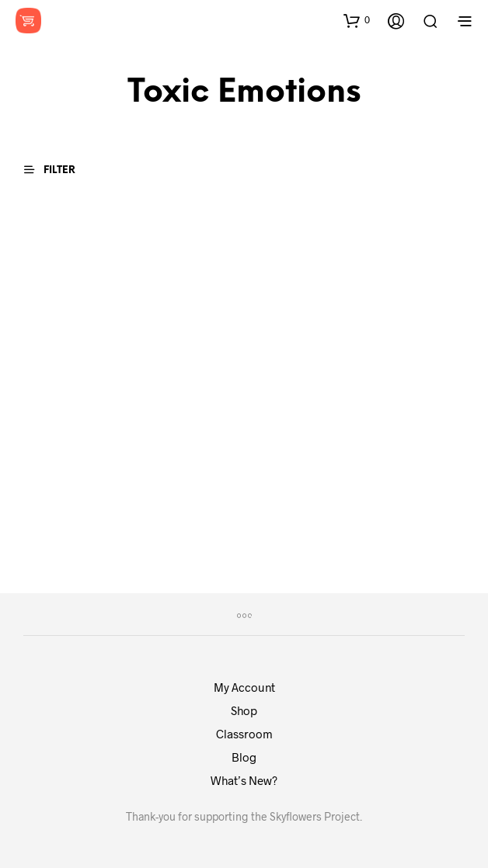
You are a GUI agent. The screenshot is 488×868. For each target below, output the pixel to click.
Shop (244, 710)
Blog (244, 757)
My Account (244, 687)
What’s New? (244, 780)
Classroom (244, 734)
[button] (357, 20)
